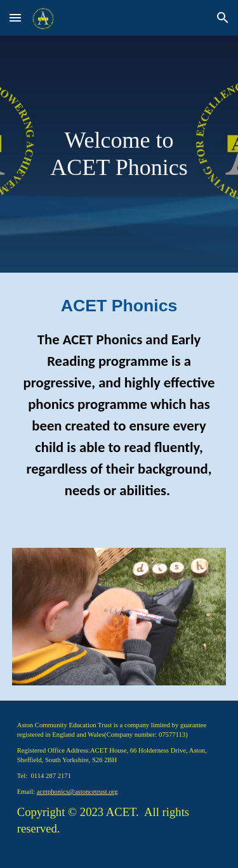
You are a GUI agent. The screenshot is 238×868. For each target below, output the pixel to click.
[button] (15, 17)
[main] (119, 154)
